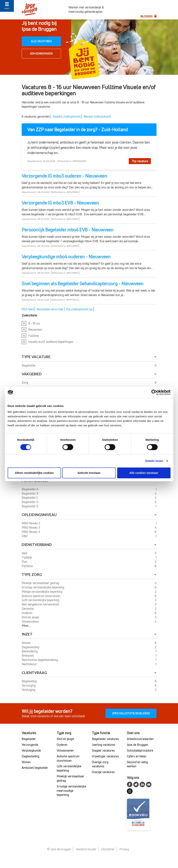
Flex (25, 562)
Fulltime (34, 336)
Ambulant (28, 655)
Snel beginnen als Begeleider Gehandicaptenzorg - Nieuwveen (83, 284)
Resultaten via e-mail (50, 309)
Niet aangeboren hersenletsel (41, 604)
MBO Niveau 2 (31, 523)
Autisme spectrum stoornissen (41, 596)
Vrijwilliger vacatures (105, 756)
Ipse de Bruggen (137, 745)
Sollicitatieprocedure (140, 750)
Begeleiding (30, 681)
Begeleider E (30, 506)
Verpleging (29, 690)
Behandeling (30, 651)
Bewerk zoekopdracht (67, 116)
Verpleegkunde (31, 750)
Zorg (25, 382)
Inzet (27, 634)
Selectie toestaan (89, 473)
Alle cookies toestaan (144, 473)
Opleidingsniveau (39, 515)
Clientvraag (34, 673)
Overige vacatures (103, 772)
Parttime (28, 566)
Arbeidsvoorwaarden (140, 739)
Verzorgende (30, 745)
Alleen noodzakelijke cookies (34, 473)
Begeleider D (31, 502)
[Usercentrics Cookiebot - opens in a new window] (154, 392)
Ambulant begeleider (35, 768)
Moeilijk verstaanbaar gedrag (41, 583)
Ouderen (27, 613)
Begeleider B (31, 493)
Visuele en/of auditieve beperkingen (51, 342)
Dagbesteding (31, 647)
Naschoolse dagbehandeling (40, 660)
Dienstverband (37, 545)
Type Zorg (32, 574)
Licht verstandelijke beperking (41, 600)
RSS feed (28, 309)
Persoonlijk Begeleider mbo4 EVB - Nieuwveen (68, 230)
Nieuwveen (35, 330)
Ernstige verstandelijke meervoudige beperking (71, 791)
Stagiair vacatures (103, 750)
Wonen (27, 643)
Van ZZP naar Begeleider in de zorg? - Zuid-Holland (78, 130)
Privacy (124, 849)
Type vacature (36, 357)
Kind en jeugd (31, 617)
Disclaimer (108, 849)
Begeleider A (30, 489)
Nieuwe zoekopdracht (97, 116)
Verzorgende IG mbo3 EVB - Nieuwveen (60, 203)
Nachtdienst (30, 664)
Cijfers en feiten (137, 756)
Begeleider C (30, 498)
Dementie (28, 609)
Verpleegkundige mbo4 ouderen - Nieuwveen (66, 257)
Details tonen (154, 461)
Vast (25, 553)
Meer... (26, 626)
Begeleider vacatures (105, 739)
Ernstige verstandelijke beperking (43, 587)
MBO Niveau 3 (31, 527)
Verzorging (29, 685)
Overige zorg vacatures (100, 764)
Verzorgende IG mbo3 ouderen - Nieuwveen (64, 176)
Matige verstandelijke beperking (42, 592)
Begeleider (29, 365)
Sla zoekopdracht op (79, 309)
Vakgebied (32, 374)
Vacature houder (86, 849)
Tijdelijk (27, 557)
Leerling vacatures (104, 745)
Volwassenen (31, 621)
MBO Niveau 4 (31, 532)
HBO (25, 536)
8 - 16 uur (34, 323)
